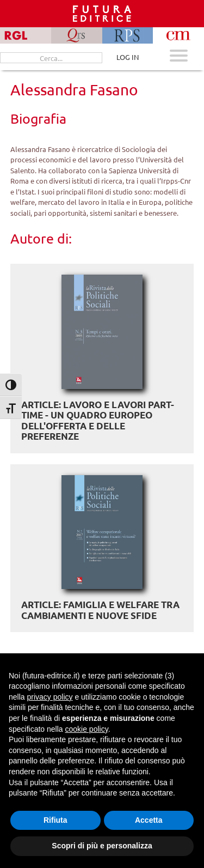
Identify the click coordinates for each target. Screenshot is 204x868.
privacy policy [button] (50, 697)
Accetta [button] (149, 820)
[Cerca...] (51, 58)
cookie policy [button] (87, 729)
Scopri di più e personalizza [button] (102, 846)
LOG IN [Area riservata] (128, 57)
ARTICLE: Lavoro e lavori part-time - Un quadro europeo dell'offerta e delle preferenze (98, 421)
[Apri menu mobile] (179, 57)
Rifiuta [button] (55, 820)
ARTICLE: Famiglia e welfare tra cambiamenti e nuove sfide (100, 610)
